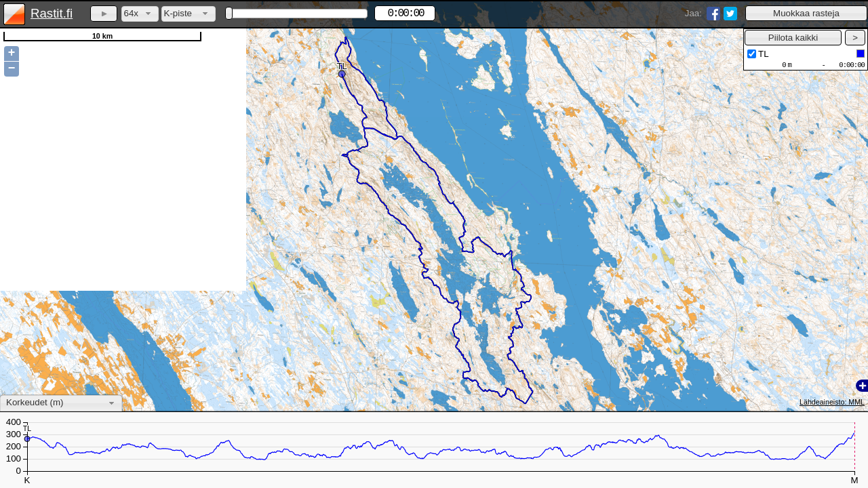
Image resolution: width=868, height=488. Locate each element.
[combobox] (140, 14)
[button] (806, 13)
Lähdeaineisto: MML (832, 402)
